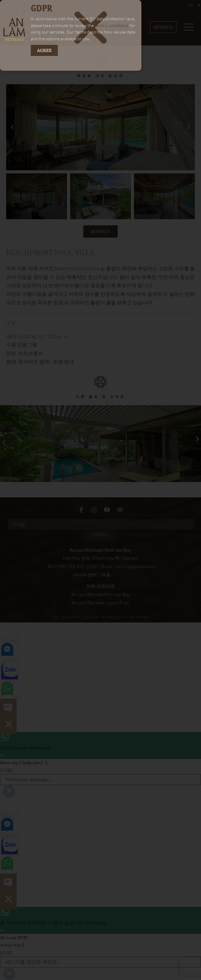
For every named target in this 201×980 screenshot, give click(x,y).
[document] (100, 490)
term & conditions (112, 25)
